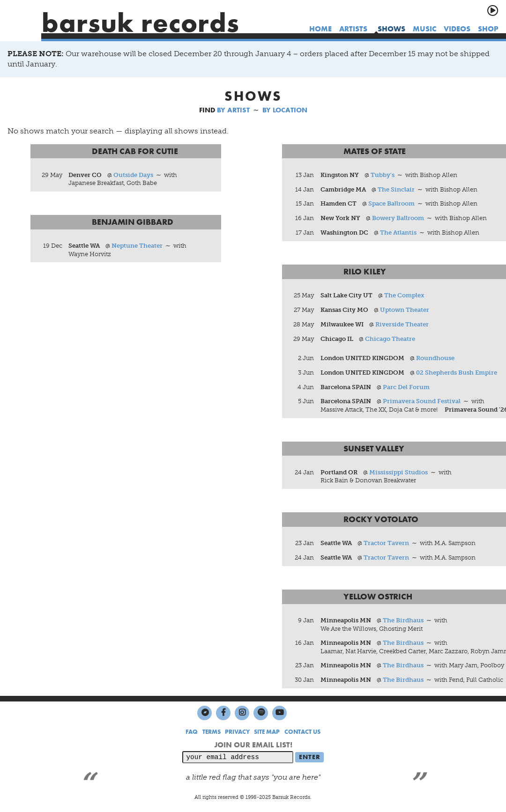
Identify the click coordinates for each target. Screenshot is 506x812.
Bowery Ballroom (398, 218)
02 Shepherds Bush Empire (457, 373)
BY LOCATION (285, 110)
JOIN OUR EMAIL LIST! (253, 745)
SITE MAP (267, 732)
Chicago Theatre (390, 339)
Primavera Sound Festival (422, 402)
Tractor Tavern (386, 543)
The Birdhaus (403, 621)
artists (353, 29)
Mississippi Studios (398, 472)
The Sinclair (396, 189)
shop (488, 29)
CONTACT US (302, 732)
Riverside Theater (402, 324)
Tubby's (383, 175)
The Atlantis (398, 233)
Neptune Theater (137, 246)
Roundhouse (435, 358)
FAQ (192, 732)
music (424, 29)
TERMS (212, 732)
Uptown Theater (405, 310)
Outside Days (133, 175)
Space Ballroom (391, 204)
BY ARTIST (233, 110)
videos (457, 29)
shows (391, 29)
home (320, 29)
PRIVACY (237, 732)
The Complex (404, 296)
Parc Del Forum (406, 387)
